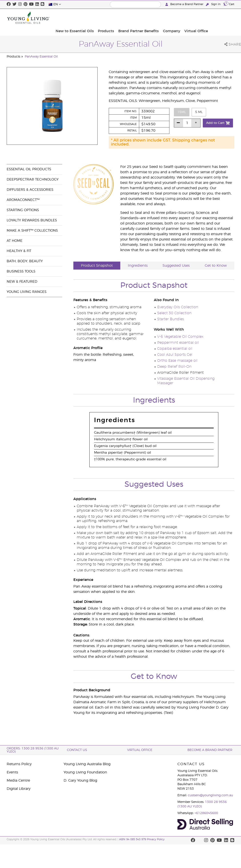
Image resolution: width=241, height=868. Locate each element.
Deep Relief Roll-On (174, 367)
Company (198, 18)
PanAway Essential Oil (41, 57)
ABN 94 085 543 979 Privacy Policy (142, 839)
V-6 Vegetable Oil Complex (180, 337)
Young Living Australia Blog (87, 764)
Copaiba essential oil (175, 349)
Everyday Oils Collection (178, 307)
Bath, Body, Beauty (25, 261)
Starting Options (23, 210)
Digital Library (19, 789)
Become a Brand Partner (185, 4)
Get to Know (216, 266)
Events (12, 772)
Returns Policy (19, 764)
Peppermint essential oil (178, 343)
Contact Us (77, 750)
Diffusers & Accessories (30, 190)
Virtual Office (221, 18)
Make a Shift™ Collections (32, 231)
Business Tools (21, 271)
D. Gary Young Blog (80, 781)
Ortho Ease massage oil (177, 361)
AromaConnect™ (23, 200)
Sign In (214, 4)
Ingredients (138, 266)
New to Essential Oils (106, 18)
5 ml (199, 112)
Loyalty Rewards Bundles (32, 220)
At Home (15, 241)
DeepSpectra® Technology (33, 180)
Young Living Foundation (85, 772)
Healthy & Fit (19, 251)
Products (136, 18)
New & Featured (22, 282)
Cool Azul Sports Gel (175, 355)
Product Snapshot (97, 266)
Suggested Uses (176, 266)
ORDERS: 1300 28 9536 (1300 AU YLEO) (33, 750)
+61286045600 (206, 813)
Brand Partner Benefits (167, 18)
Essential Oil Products (29, 169)
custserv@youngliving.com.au (210, 795)
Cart (229, 4)
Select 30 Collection (174, 313)
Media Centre (18, 781)
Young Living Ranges (27, 292)
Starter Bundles (171, 319)
